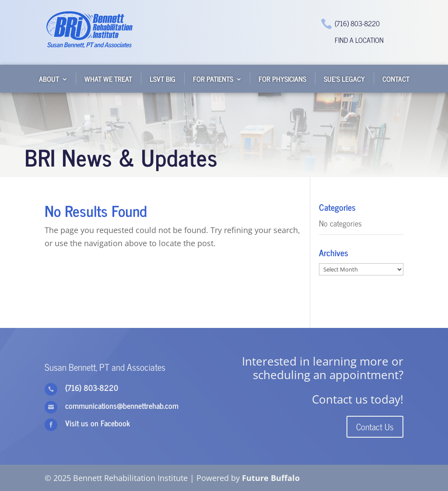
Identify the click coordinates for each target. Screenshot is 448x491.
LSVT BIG (163, 79)
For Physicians (282, 79)
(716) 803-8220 (357, 23)
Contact (396, 79)
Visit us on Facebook (98, 423)
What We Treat (108, 79)
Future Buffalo (271, 478)
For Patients (213, 79)
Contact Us (375, 427)
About (49, 79)
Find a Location (359, 40)
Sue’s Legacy (344, 79)
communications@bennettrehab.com (122, 405)
